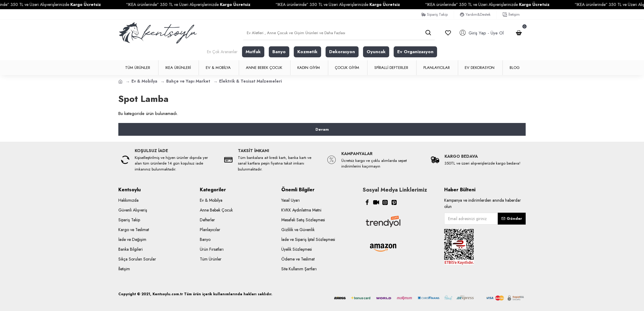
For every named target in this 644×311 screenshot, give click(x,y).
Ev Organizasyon (415, 52)
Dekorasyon (342, 52)
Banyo (279, 52)
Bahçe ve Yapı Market (188, 81)
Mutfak (253, 52)
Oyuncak (376, 52)
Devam (322, 129)
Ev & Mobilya (144, 81)
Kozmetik (307, 52)
